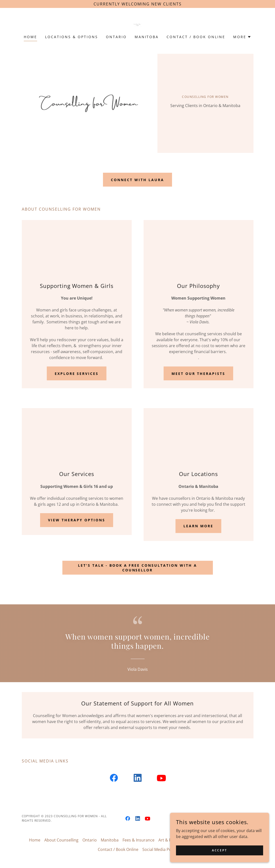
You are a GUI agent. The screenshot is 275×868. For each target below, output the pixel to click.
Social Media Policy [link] (160, 849)
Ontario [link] (116, 37)
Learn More (198, 526)
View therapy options (77, 520)
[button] (242, 37)
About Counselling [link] (61, 840)
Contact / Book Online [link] (196, 37)
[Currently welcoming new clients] (137, 4)
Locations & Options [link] (72, 37)
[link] (137, 25)
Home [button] (35, 840)
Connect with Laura (137, 180)
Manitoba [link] (147, 37)
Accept (219, 850)
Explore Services (77, 374)
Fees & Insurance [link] (138, 840)
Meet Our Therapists (198, 374)
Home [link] (30, 37)
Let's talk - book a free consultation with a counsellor (138, 568)
